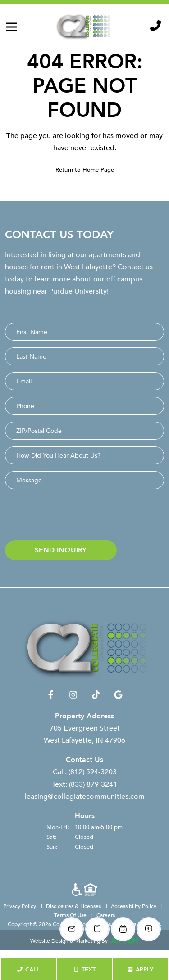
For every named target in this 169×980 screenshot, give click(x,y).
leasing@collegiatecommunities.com (85, 797)
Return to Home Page (85, 169)
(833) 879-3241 (93, 785)
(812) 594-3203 (93, 773)
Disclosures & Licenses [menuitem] (74, 906)
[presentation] (73, 516)
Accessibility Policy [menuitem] (134, 906)
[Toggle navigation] (12, 27)
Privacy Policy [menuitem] (20, 906)
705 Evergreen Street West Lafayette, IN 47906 (84, 735)
